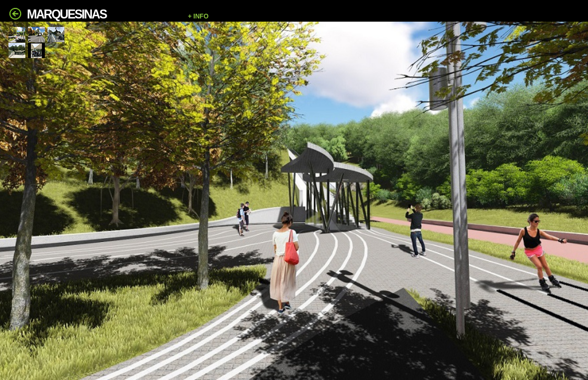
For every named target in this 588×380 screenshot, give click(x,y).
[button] (383, 16)
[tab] (17, 35)
